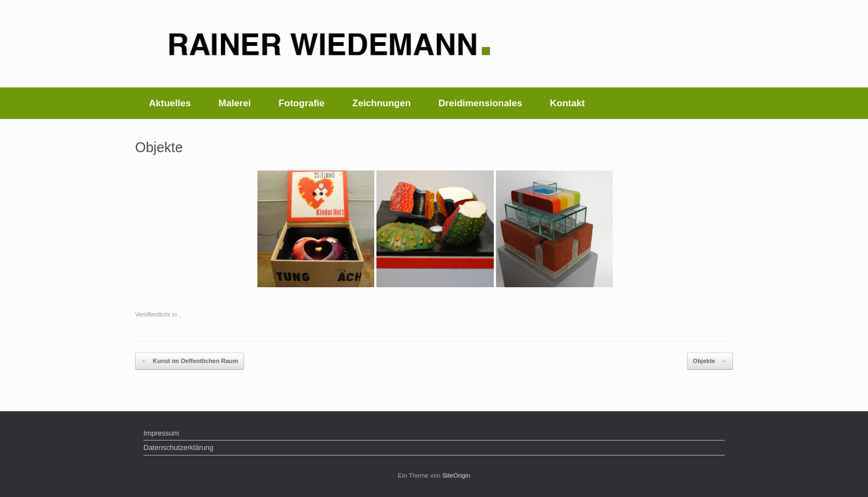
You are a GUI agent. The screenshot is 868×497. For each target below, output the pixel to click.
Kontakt (567, 103)
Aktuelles (170, 103)
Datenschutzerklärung (178, 447)
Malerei (235, 103)
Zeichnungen (381, 103)
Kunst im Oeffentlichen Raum (190, 361)
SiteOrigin (456, 475)
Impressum (161, 433)
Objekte (710, 361)
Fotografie (301, 103)
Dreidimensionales (480, 103)
